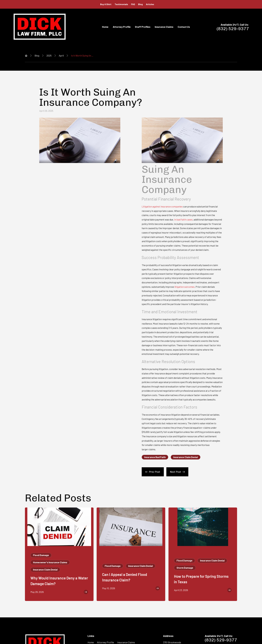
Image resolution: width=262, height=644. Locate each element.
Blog (140, 4)
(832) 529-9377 (233, 29)
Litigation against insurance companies (162, 206)
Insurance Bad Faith (155, 457)
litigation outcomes (184, 287)
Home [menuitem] (105, 27)
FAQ (133, 4)
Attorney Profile (105, 642)
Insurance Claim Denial (186, 457)
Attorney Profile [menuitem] (122, 27)
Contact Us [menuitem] (184, 27)
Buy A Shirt (106, 4)
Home (91, 642)
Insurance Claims (126, 642)
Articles (150, 4)
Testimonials (121, 4)
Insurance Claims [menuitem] (164, 27)
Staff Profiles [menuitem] (143, 27)
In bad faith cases (183, 219)
